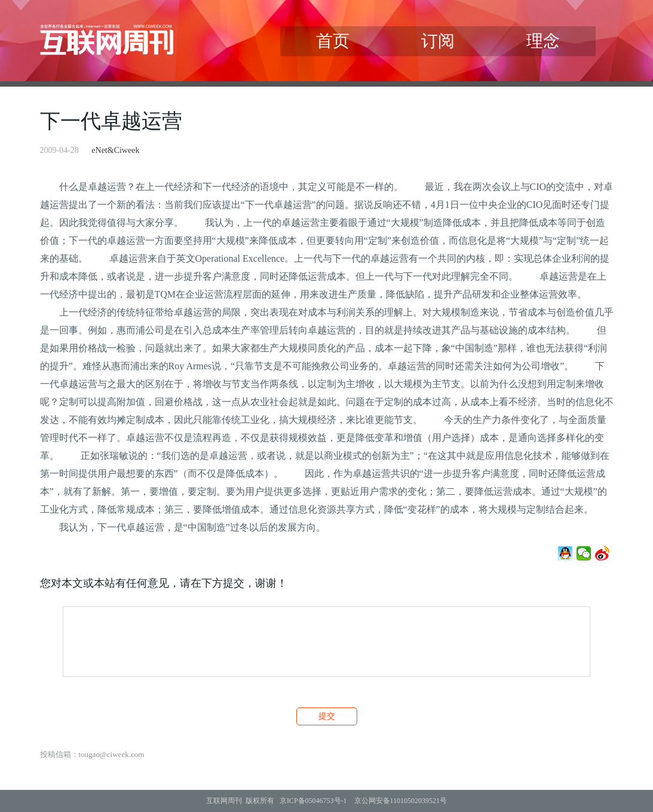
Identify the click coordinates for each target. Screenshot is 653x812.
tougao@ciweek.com (112, 754)
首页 (333, 41)
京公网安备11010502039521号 (401, 801)
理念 (543, 41)
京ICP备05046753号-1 (313, 801)
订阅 (438, 41)
